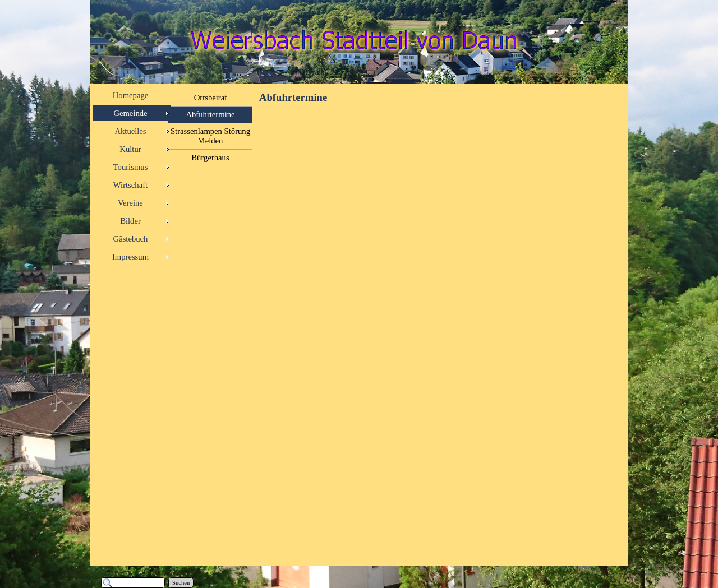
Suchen (181, 583)
